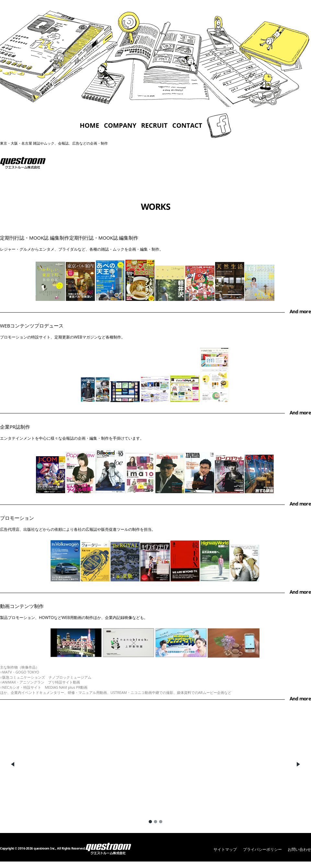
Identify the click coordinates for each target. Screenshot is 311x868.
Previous (13, 764)
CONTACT (187, 126)
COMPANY (120, 126)
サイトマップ (225, 849)
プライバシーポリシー (262, 849)
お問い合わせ (299, 849)
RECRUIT (154, 126)
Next (298, 764)
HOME (89, 126)
